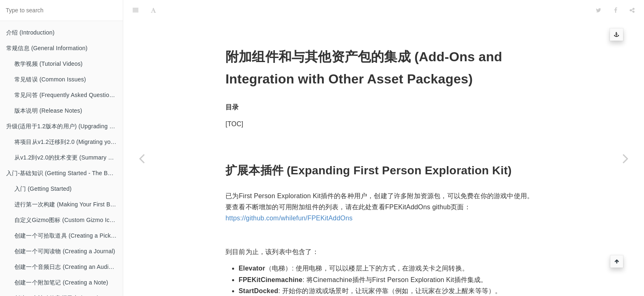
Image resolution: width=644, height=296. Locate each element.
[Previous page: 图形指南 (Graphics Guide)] (142, 158)
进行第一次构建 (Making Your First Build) (68, 204)
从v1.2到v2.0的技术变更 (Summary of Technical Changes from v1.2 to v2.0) (69, 157)
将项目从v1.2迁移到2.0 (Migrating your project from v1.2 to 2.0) (69, 142)
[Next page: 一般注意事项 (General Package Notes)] (626, 158)
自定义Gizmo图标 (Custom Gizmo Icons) (68, 220)
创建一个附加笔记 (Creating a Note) (61, 282)
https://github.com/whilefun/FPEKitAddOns (289, 198)
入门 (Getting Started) (43, 189)
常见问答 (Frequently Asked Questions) (66, 95)
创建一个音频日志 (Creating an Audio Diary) (69, 267)
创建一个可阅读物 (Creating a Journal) (65, 251)
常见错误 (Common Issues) (50, 79)
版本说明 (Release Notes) (48, 111)
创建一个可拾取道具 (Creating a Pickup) (67, 236)
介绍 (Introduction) (30, 32)
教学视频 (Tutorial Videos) (48, 64)
